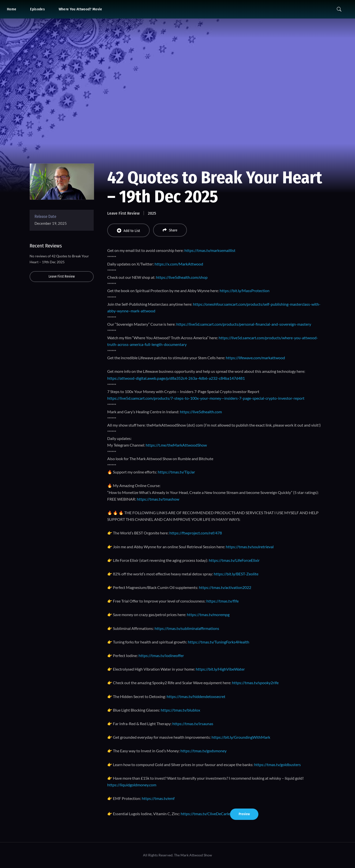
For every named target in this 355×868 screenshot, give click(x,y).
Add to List (128, 231)
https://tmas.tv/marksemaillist (210, 250)
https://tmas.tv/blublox (180, 710)
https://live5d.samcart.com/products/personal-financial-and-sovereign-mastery (244, 324)
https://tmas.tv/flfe (222, 601)
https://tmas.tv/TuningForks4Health (219, 642)
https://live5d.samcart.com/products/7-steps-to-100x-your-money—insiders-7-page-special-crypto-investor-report (206, 398)
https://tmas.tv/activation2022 (225, 587)
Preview (244, 814)
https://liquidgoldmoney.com (132, 785)
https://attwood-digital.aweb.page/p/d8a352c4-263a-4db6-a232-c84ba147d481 (176, 378)
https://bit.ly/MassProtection (245, 291)
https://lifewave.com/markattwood (255, 358)
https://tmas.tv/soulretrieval (250, 547)
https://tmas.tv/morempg (208, 614)
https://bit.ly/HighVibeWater (220, 669)
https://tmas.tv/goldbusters (277, 764)
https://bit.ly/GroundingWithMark (241, 737)
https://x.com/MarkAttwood (179, 264)
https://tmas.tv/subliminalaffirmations (187, 628)
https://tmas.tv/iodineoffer (161, 655)
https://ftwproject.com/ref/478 (196, 533)
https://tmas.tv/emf (158, 798)
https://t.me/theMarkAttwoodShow (176, 445)
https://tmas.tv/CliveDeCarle (205, 814)
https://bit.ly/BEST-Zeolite (236, 574)
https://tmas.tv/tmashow (158, 499)
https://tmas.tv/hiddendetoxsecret (196, 696)
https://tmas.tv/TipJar (176, 472)
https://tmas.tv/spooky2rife (255, 683)
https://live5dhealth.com (201, 412)
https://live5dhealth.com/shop (182, 277)
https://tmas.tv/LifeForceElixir (234, 560)
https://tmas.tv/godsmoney (204, 751)
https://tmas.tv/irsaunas (193, 724)
